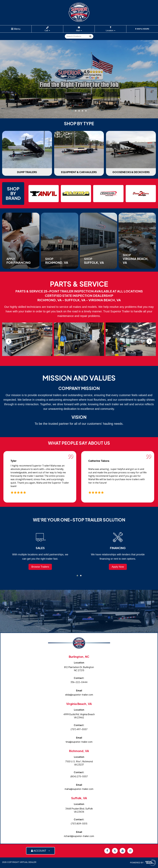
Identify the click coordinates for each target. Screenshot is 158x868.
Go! (90, 36)
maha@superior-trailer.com (79, 789)
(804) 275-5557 (79, 776)
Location (110, 30)
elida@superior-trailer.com (79, 695)
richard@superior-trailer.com (79, 836)
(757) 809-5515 (79, 823)
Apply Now (118, 567)
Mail (79, 30)
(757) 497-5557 (79, 729)
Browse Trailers (40, 567)
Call (47, 30)
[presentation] (9, 341)
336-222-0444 (79, 682)
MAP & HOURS (142, 29)
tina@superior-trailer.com (79, 742)
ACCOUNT (40, 851)
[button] (72, 111)
